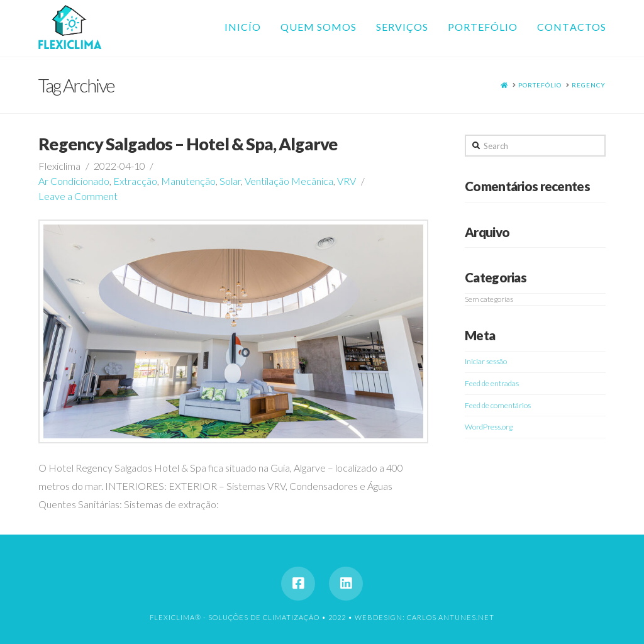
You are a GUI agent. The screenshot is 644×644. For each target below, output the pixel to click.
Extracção (135, 181)
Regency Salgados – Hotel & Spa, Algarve (188, 144)
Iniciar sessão (486, 361)
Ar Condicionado (74, 181)
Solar (230, 181)
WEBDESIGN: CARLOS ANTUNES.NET (425, 617)
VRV (347, 181)
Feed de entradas (492, 383)
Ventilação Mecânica (289, 181)
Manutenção (188, 181)
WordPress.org (489, 427)
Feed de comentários (498, 405)
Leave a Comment (78, 196)
